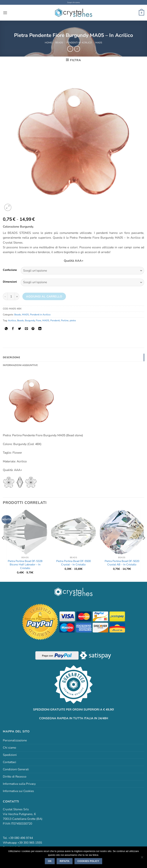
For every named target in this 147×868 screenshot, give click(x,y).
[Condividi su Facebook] (13, 329)
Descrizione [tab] (11, 357)
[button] (5, 13)
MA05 (99, 43)
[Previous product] (77, 49)
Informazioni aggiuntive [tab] (20, 365)
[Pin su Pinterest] (33, 329)
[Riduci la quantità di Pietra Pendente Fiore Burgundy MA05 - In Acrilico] (5, 296)
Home (48, 43)
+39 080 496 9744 (21, 838)
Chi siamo (9, 747)
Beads (59, 43)
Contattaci (9, 762)
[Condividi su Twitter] (20, 329)
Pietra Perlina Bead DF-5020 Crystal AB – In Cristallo (122, 563)
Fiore (39, 320)
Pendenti (55, 320)
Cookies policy (88, 861)
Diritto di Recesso (15, 776)
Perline (65, 320)
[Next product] (70, 49)
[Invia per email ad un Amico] (26, 329)
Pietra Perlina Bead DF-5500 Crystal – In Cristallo (73, 563)
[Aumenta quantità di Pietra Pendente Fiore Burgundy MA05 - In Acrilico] (17, 296)
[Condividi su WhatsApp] (6, 329)
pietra (73, 320)
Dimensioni (10, 282)
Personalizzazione (15, 740)
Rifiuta (64, 861)
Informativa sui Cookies (18, 791)
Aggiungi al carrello (44, 296)
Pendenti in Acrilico (79, 43)
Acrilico (12, 320)
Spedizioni (10, 755)
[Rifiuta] (142, 858)
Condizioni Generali (16, 769)
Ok (50, 861)
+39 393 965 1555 (30, 842)
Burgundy (30, 320)
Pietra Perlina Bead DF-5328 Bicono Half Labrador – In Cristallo (25, 565)
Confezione (10, 270)
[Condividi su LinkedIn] (40, 329)
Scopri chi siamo (74, 2)
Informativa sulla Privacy (19, 784)
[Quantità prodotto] (11, 296)
